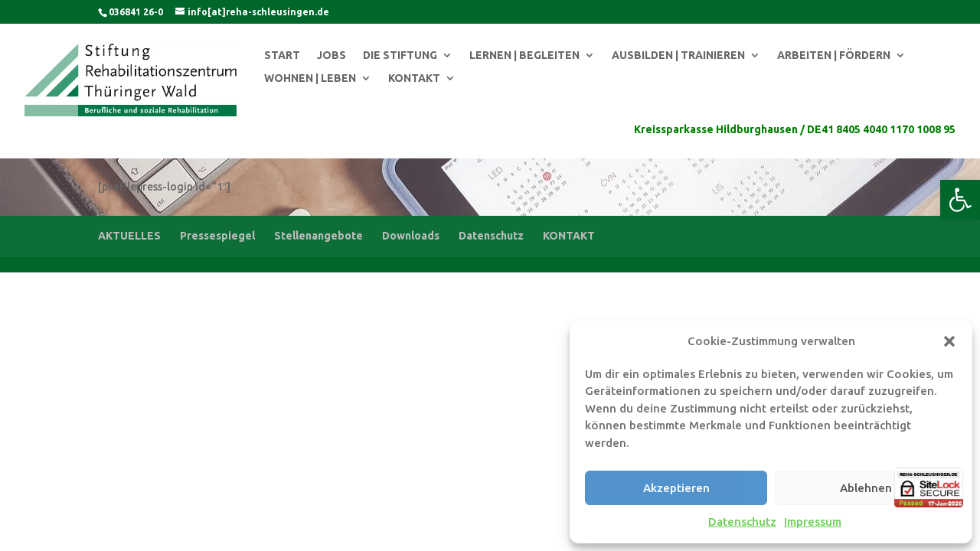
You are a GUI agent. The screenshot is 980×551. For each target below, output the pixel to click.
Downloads (411, 236)
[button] (960, 200)
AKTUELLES (129, 236)
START (282, 55)
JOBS (332, 55)
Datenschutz (742, 522)
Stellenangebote (318, 236)
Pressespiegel (217, 236)
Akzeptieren (676, 488)
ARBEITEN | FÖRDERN (834, 55)
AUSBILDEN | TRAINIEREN (678, 55)
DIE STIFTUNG (400, 55)
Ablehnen (866, 488)
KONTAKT (414, 78)
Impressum (813, 522)
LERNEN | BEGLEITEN (524, 55)
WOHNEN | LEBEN (310, 78)
